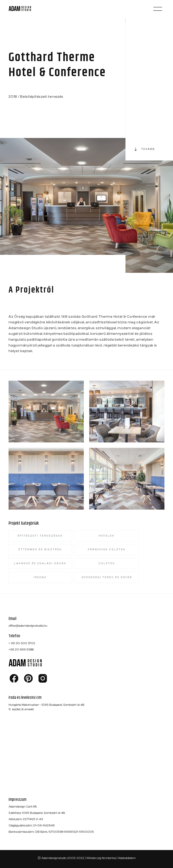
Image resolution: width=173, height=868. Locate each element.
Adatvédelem (127, 858)
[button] (158, 9)
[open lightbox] (46, 412)
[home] (25, 9)
